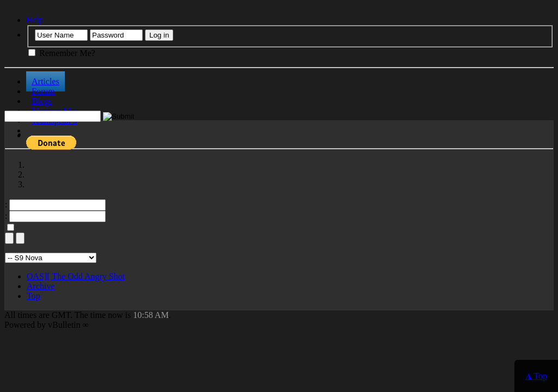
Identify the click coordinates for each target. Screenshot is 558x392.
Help (35, 20)
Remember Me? (62, 53)
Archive (41, 286)
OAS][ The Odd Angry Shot (76, 276)
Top (34, 296)
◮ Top (536, 376)
